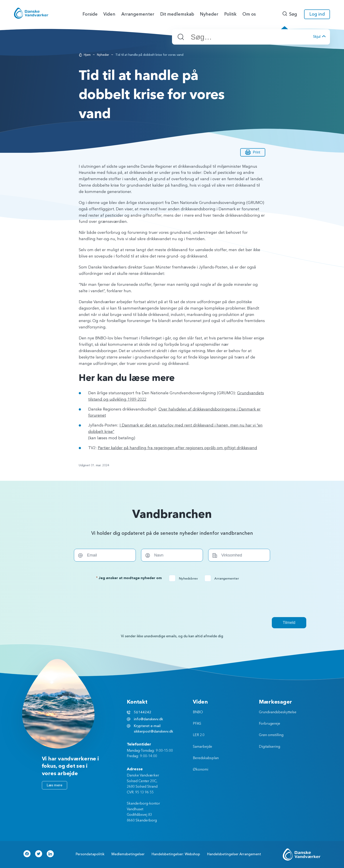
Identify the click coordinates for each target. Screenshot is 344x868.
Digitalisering (270, 747)
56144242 (143, 712)
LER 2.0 (199, 735)
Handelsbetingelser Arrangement (234, 854)
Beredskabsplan (206, 758)
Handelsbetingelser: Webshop (176, 854)
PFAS (197, 724)
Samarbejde (202, 747)
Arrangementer (223, 578)
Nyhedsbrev (185, 578)
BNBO (198, 712)
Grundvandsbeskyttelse (278, 712)
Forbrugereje (270, 724)
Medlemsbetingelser (128, 854)
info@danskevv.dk (148, 719)
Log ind (317, 14)
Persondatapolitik (90, 854)
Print (253, 152)
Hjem (87, 55)
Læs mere (55, 785)
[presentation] (172, 599)
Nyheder (103, 55)
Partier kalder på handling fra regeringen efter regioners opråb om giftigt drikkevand (177, 448)
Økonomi (201, 770)
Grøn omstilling (271, 735)
